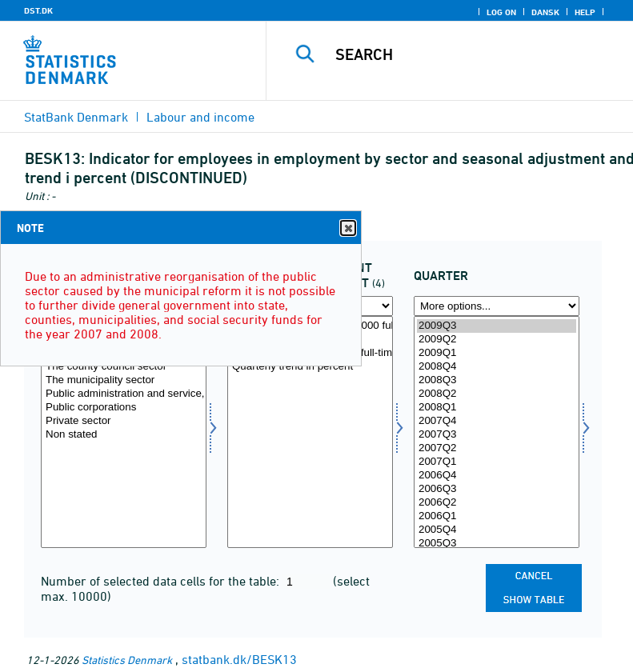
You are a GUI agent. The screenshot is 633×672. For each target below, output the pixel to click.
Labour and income (200, 117)
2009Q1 (497, 353)
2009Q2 (497, 340)
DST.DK (38, 10)
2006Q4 (497, 476)
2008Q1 (497, 408)
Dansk (545, 12)
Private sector (124, 421)
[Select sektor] (124, 432)
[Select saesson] (310, 432)
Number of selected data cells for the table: (162, 581)
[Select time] (497, 432)
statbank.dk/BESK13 (239, 659)
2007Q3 (497, 435)
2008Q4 (497, 367)
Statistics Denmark (127, 660)
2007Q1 (497, 462)
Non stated (124, 435)
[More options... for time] (497, 306)
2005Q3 (497, 544)
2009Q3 (497, 326)
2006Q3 (497, 489)
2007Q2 (497, 448)
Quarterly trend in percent (310, 367)
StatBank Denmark (76, 117)
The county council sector (124, 367)
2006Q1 (497, 516)
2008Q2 (497, 394)
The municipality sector (124, 380)
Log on (501, 12)
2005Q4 (497, 530)
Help (585, 12)
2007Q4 (497, 421)
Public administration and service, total (124, 394)
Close (347, 228)
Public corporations (124, 408)
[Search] (474, 54)
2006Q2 (497, 503)
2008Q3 (497, 380)
